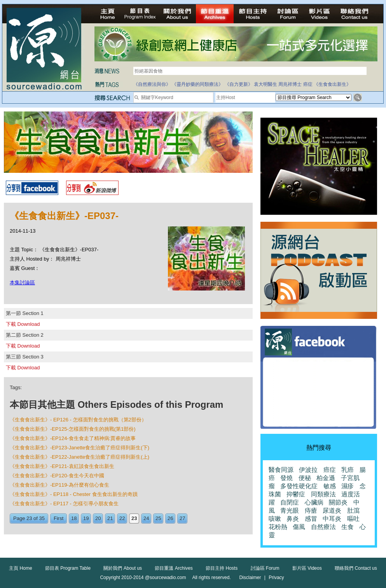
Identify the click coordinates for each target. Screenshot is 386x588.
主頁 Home (20, 568)
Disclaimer (250, 578)
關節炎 (338, 502)
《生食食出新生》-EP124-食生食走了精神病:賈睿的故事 (73, 438)
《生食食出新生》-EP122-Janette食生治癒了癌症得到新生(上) (79, 457)
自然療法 (323, 527)
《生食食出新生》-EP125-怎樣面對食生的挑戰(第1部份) (73, 429)
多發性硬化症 (299, 486)
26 (170, 518)
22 (122, 518)
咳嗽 (275, 519)
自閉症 (290, 502)
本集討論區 (22, 283)
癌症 (308, 84)
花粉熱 (278, 527)
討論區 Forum (265, 568)
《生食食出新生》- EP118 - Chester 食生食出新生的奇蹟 (74, 494)
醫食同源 (281, 470)
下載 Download (23, 324)
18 (74, 518)
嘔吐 (353, 519)
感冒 (311, 519)
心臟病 (314, 502)
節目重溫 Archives (174, 568)
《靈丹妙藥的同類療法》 (197, 84)
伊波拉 (308, 470)
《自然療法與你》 (152, 84)
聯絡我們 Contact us (356, 568)
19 (86, 518)
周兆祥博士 (290, 84)
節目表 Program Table (68, 568)
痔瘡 (311, 511)
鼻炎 (293, 519)
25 (158, 518)
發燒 (286, 478)
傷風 (299, 527)
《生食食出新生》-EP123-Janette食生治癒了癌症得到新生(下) (79, 448)
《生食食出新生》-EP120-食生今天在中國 (57, 476)
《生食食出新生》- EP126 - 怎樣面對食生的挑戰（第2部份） (78, 420)
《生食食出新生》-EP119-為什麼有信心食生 (59, 485)
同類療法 (323, 494)
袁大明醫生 (265, 84)
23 (134, 518)
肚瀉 (353, 511)
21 (110, 518)
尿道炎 (332, 511)
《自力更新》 (239, 84)
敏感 (330, 486)
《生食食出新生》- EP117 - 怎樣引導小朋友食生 (64, 504)
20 (98, 518)
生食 (348, 527)
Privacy (276, 578)
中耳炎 (332, 519)
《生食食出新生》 (332, 84)
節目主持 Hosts (222, 568)
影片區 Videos (307, 568)
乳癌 (348, 470)
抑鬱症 (296, 494)
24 (146, 518)
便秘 (305, 478)
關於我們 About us (123, 568)
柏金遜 (326, 478)
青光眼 (290, 511)
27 (182, 518)
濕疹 (348, 486)
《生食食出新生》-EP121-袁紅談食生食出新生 (62, 466)
